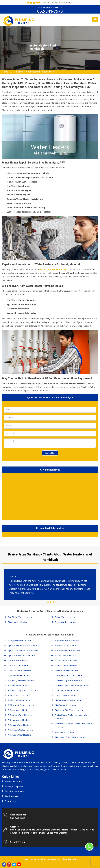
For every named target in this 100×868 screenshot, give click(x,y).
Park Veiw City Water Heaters (69, 710)
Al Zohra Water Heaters (66, 665)
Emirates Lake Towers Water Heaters (73, 685)
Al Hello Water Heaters (19, 685)
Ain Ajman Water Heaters (20, 641)
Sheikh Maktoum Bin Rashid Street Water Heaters (74, 725)
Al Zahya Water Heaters (66, 660)
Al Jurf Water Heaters (18, 695)
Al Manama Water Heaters (20, 700)
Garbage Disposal (14, 786)
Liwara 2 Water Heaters (66, 695)
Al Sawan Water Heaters (66, 646)
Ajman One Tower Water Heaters (71, 737)
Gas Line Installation (15, 791)
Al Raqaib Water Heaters (19, 725)
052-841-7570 (50, 11)
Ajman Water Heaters (18, 622)
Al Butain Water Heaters (19, 675)
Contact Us (10, 801)
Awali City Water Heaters (67, 670)
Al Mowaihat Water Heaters (21, 705)
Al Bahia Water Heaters (19, 665)
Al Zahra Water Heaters (66, 655)
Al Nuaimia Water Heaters (20, 715)
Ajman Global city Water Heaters (23, 650)
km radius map (50, 496)
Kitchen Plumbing (14, 781)
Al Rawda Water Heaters (19, 735)
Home (5, 72)
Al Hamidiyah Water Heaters (21, 680)
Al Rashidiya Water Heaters (21, 730)
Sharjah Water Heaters (66, 622)
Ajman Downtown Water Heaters (23, 646)
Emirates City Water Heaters (68, 680)
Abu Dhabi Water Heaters (20, 617)
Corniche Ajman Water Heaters (69, 675)
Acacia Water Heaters (65, 732)
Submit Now (50, 453)
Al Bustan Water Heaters (20, 670)
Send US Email (18, 842)
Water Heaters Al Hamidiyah (40, 72)
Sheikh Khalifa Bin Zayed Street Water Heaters (72, 717)
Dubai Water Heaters (65, 617)
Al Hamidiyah (17, 72)
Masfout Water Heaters (66, 705)
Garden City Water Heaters (68, 690)
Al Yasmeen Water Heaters (68, 650)
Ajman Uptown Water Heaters (22, 655)
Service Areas (11, 796)
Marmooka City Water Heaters (69, 700)
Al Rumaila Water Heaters (67, 641)
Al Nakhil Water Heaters (19, 710)
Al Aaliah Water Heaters (19, 660)
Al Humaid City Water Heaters (22, 690)
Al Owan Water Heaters (19, 720)
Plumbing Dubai (70, 859)
